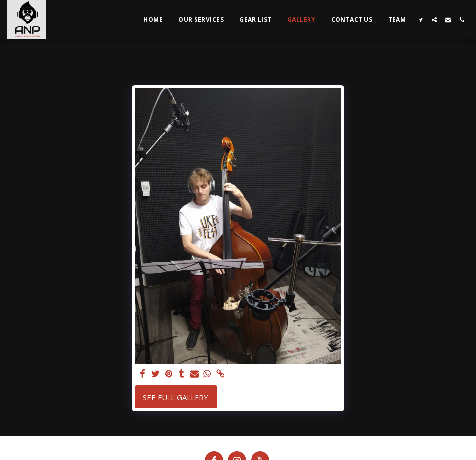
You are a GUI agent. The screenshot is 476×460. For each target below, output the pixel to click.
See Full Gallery (176, 397)
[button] (420, 20)
